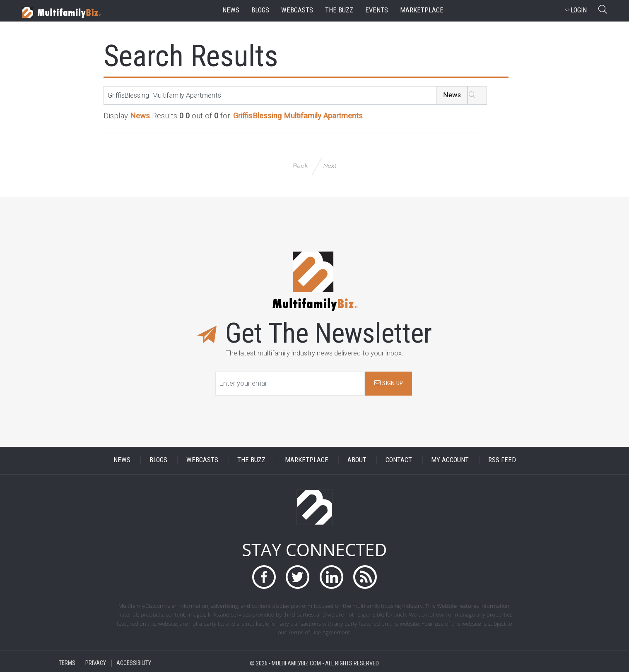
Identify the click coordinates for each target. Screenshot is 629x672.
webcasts (297, 10)
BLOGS (158, 460)
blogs (260, 10)
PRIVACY (96, 663)
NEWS (122, 460)
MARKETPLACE (307, 460)
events (377, 10)
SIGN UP (389, 383)
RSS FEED (502, 460)
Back (300, 166)
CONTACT (399, 460)
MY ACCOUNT (450, 460)
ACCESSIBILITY (134, 663)
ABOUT (357, 460)
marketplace (422, 10)
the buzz (339, 10)
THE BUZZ (251, 460)
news (231, 10)
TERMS (67, 663)
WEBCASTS (202, 460)
